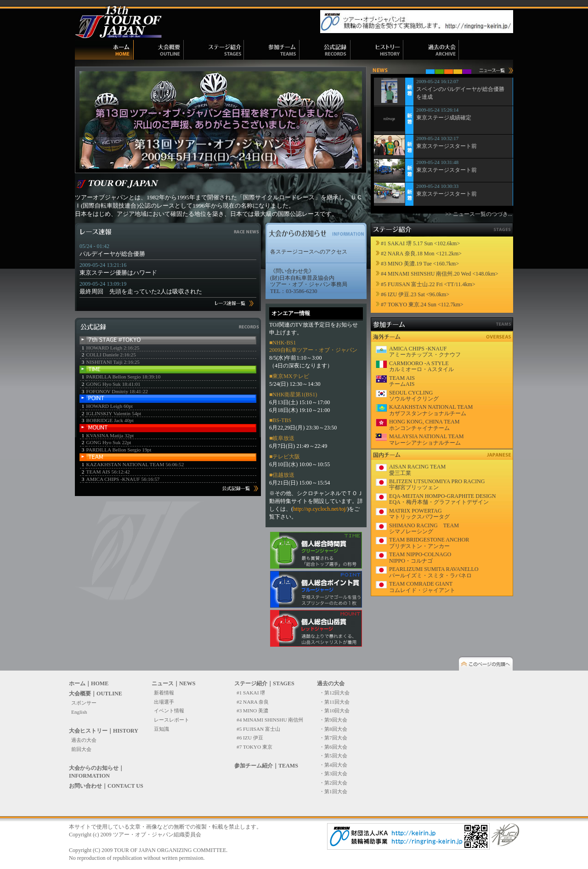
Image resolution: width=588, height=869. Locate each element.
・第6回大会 (333, 747)
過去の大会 (84, 740)
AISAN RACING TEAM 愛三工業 (417, 470)
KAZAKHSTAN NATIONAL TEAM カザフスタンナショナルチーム (431, 410)
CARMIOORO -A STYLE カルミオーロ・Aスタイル (421, 366)
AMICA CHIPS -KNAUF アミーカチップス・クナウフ (425, 352)
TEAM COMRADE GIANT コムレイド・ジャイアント (422, 587)
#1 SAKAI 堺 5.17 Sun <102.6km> (420, 243)
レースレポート (172, 720)
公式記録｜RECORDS (325, 50)
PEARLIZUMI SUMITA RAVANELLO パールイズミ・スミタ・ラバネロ (434, 572)
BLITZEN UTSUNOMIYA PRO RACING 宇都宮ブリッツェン (437, 484)
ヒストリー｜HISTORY (377, 50)
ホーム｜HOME (104, 50)
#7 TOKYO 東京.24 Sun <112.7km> (422, 305)
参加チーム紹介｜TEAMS (272, 50)
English (79, 712)
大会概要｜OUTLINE (159, 50)
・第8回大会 (333, 729)
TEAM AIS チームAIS (402, 381)
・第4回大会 (333, 765)
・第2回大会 (333, 783)
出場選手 (164, 702)
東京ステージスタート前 (447, 146)
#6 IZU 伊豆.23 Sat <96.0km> (415, 294)
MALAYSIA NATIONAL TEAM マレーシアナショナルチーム (427, 439)
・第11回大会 (334, 702)
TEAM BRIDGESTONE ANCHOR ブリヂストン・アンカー (429, 543)
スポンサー (84, 703)
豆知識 (161, 729)
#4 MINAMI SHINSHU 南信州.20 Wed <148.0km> (440, 274)
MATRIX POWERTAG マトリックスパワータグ (419, 514)
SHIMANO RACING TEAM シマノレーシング (424, 528)
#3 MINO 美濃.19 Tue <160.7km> (420, 264)
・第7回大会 (333, 738)
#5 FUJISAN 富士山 (258, 729)
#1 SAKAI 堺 (251, 693)
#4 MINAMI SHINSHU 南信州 (270, 720)
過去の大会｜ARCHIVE (431, 50)
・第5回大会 (333, 756)
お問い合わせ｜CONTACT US (106, 786)
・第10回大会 (334, 711)
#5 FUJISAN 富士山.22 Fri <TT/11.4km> (428, 284)
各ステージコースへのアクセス (309, 252)
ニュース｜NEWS (174, 683)
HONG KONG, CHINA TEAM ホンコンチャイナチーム (424, 425)
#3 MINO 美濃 (252, 711)
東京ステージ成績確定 (444, 118)
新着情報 (164, 693)
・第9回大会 (333, 720)
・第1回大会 (333, 791)
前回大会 (81, 749)
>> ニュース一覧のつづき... (479, 214)
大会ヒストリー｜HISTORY (104, 731)
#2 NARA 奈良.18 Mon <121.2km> (421, 254)
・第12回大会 (334, 693)
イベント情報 (169, 711)
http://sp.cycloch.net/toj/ (320, 509)
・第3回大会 (333, 773)
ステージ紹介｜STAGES (214, 50)
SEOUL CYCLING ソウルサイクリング (414, 396)
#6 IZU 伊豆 (250, 738)
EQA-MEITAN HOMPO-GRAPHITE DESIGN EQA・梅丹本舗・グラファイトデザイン (443, 499)
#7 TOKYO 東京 (254, 747)
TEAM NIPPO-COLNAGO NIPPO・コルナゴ (420, 557)
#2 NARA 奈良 (253, 702)
